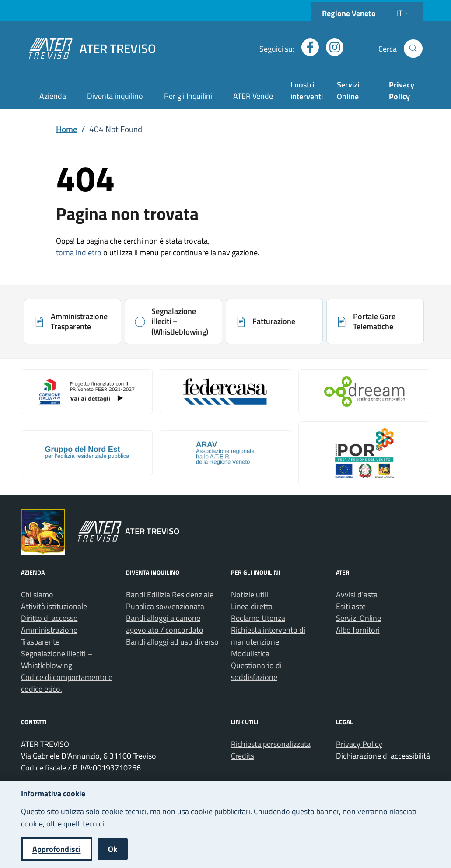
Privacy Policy (359, 744)
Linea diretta (252, 606)
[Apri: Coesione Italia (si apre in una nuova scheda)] (87, 391)
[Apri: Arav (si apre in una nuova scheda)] (225, 453)
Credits (243, 756)
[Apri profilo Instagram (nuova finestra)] (331, 47)
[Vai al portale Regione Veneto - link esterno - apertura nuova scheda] (43, 532)
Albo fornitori (358, 630)
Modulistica (250, 654)
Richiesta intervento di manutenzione (268, 636)
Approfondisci (57, 849)
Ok (113, 849)
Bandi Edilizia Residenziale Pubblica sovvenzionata (170, 600)
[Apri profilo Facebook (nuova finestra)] (307, 47)
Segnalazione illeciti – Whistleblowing (57, 659)
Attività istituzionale (54, 606)
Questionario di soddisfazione (256, 671)
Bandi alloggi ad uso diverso (172, 642)
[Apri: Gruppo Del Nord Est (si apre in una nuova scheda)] (87, 453)
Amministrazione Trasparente (49, 636)
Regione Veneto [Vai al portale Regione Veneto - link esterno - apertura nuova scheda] (349, 13)
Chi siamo (37, 594)
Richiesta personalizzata (271, 744)
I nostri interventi (307, 91)
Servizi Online (348, 91)
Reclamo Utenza (258, 618)
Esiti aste (351, 606)
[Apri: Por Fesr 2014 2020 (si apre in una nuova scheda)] (364, 453)
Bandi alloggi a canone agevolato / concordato (165, 624)
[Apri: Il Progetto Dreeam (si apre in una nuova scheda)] (364, 391)
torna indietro (79, 253)
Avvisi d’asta (357, 594)
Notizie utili (250, 594)
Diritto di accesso (49, 618)
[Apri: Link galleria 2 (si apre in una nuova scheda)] (225, 391)
